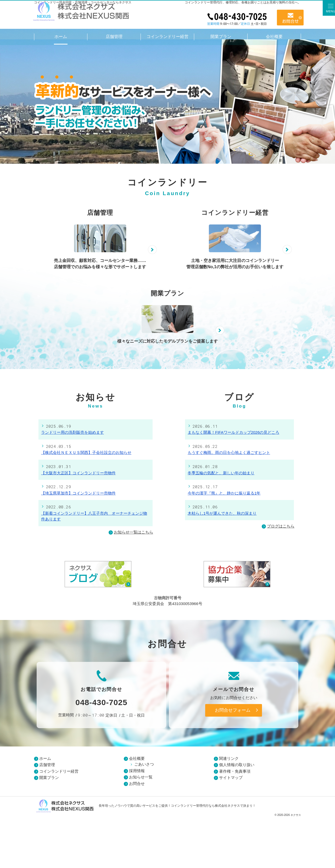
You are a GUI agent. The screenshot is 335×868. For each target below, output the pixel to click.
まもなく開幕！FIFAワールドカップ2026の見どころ (233, 483)
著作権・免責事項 (235, 822)
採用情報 (137, 821)
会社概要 (137, 809)
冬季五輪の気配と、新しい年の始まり (221, 523)
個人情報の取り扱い (237, 815)
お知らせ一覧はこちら (133, 582)
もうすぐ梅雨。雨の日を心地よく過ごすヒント (229, 503)
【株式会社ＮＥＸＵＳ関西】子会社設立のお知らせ (86, 503)
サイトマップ (231, 828)
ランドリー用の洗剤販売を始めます (72, 483)
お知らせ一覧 (141, 828)
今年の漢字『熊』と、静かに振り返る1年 (224, 543)
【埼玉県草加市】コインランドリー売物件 (78, 543)
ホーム (45, 809)
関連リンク (229, 809)
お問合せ (290, 18)
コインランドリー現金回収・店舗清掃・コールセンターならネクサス (83, 2)
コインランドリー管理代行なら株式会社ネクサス (205, 856)
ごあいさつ (144, 815)
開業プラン (49, 828)
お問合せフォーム (233, 760)
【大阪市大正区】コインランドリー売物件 (78, 523)
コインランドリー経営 (59, 822)
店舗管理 (47, 815)
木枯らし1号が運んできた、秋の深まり (222, 564)
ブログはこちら (278, 577)
